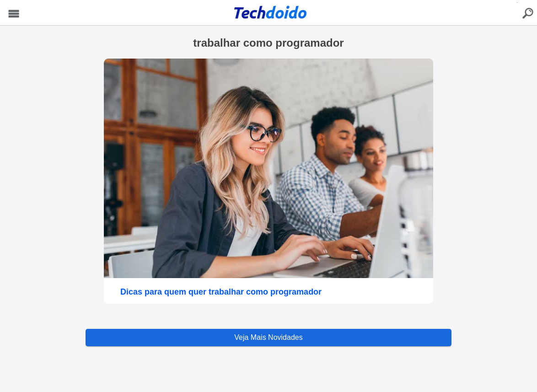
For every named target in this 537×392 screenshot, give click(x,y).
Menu (14, 14)
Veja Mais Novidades (268, 337)
